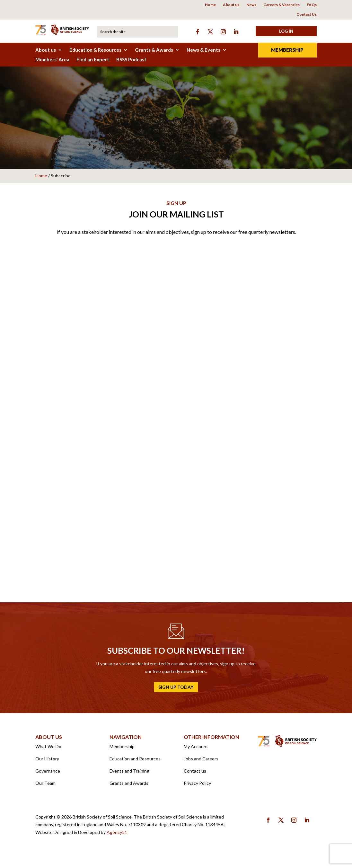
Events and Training (129, 774)
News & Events (203, 50)
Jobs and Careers (201, 762)
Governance (48, 774)
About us (231, 5)
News (251, 5)
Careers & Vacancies (282, 5)
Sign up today (176, 690)
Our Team (45, 786)
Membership (287, 50)
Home (210, 5)
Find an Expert (93, 60)
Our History (47, 762)
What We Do (48, 750)
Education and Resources (135, 762)
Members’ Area (52, 60)
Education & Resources (95, 50)
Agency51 (117, 835)
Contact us (195, 774)
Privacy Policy (197, 786)
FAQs (312, 5)
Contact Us (307, 14)
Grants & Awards (154, 50)
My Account (196, 750)
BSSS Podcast (131, 60)
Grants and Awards (129, 786)
